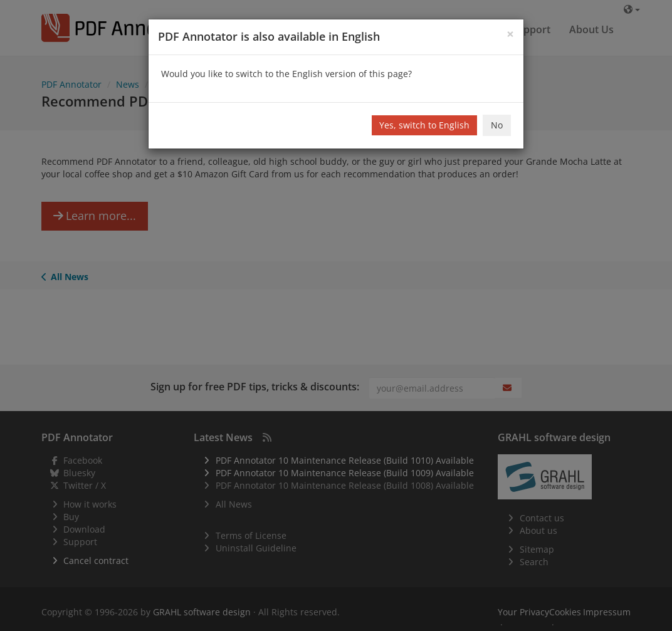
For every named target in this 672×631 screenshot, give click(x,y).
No (497, 125)
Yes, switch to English (424, 125)
